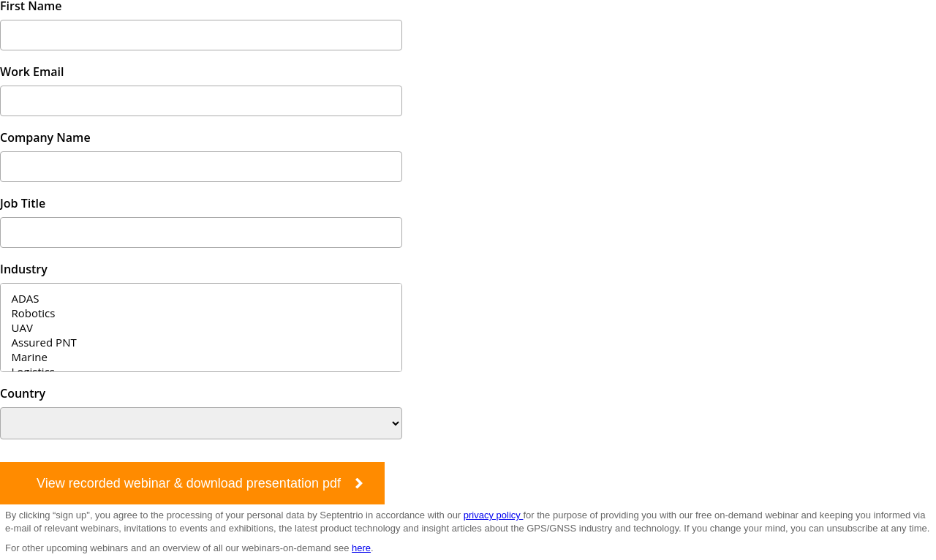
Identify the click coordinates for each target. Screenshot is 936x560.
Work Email (32, 72)
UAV (201, 328)
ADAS (201, 298)
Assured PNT (201, 342)
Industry (24, 269)
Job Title (23, 203)
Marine (201, 357)
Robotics (201, 313)
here (361, 548)
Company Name (45, 137)
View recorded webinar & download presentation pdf (189, 483)
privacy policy (494, 515)
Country (23, 393)
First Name (31, 6)
